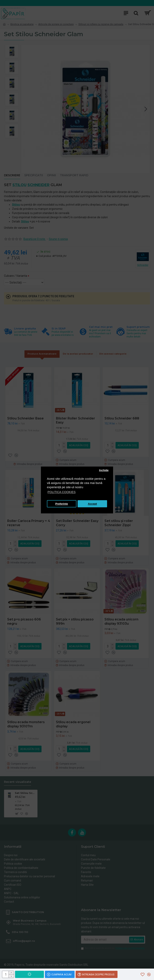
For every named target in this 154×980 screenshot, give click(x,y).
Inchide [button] (104, 470)
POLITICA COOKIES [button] (62, 492)
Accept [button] (92, 504)
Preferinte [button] (62, 504)
